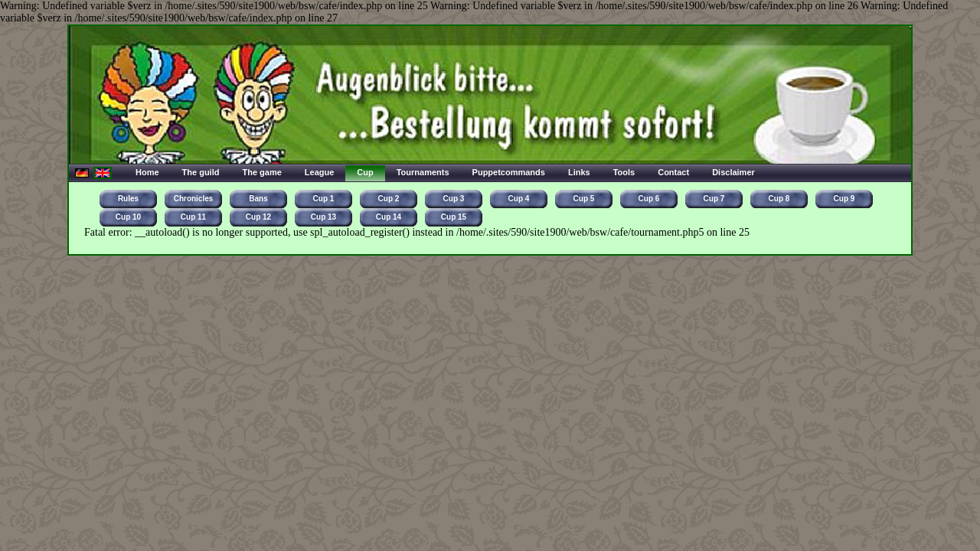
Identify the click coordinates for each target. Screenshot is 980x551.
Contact (673, 172)
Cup (365, 172)
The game (261, 172)
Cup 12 (258, 217)
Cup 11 (193, 217)
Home (147, 172)
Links (579, 172)
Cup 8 (779, 199)
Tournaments (423, 172)
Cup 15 (454, 217)
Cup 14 (389, 217)
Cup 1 (324, 199)
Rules (128, 199)
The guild (201, 172)
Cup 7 (714, 199)
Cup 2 (389, 199)
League (320, 172)
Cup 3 (454, 199)
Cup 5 (584, 199)
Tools (624, 172)
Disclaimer (733, 172)
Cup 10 (128, 217)
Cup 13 (323, 217)
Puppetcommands (509, 172)
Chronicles (194, 199)
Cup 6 (649, 199)
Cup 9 (844, 199)
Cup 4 (519, 199)
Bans (258, 199)
